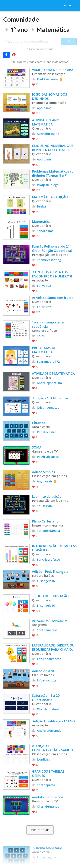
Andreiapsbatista (49, 383)
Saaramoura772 (48, 362)
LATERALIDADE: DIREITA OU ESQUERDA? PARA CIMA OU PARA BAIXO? (54, 647)
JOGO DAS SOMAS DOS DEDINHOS (50, 96)
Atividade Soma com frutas (53, 298)
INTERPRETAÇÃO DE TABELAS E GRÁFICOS (54, 548)
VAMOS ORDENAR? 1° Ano (53, 70)
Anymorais (45, 481)
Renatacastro (47, 432)
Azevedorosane (48, 134)
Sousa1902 (45, 506)
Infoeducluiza (47, 680)
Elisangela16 (46, 581)
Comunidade (21, 19)
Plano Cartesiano (45, 521)
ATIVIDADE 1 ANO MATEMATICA (46, 122)
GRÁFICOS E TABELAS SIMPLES (49, 773)
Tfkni (41, 336)
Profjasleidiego (48, 185)
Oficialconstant (48, 709)
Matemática (53, 30)
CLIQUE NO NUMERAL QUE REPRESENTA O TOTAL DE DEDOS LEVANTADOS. (53, 148)
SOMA (37, 447)
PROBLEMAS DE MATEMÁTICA (44, 350)
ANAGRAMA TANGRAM (50, 621)
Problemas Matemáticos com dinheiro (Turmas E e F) (54, 173)
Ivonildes (43, 759)
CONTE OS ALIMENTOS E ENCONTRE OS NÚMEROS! (52, 274)
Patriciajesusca (48, 457)
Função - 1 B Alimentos (50, 398)
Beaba (41, 206)
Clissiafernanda (48, 806)
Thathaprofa (46, 785)
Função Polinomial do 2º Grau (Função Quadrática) (52, 248)
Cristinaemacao (48, 408)
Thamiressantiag (49, 260)
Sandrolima (45, 231)
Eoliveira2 (44, 286)
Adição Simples (43, 472)
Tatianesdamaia (48, 531)
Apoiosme (44, 108)
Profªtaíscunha (48, 79)
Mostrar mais (40, 830)
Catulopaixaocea (49, 659)
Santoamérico (47, 630)
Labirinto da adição (47, 496)
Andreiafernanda (49, 731)
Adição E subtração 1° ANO (53, 721)
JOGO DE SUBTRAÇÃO (50, 596)
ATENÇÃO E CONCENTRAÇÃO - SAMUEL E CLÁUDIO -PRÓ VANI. (54, 748)
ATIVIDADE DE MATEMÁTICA (53, 373)
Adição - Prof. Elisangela (50, 571)
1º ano (19, 30)
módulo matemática (48, 797)
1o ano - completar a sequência (48, 324)
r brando (39, 423)
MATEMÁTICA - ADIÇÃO (50, 197)
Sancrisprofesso (49, 559)
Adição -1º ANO (44, 671)
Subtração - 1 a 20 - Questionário (47, 698)
